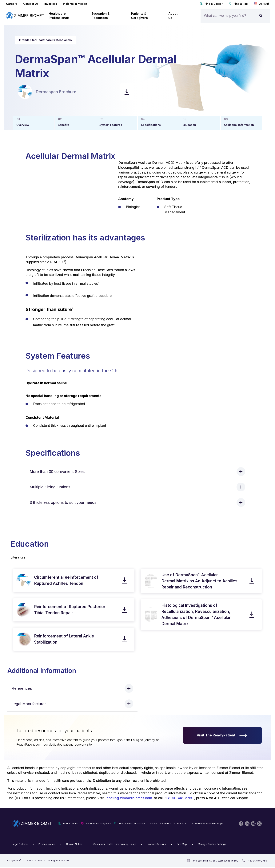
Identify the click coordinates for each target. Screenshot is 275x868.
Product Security (156, 844)
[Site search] (261, 16)
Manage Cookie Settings (212, 844)
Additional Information (239, 125)
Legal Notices (20, 844)
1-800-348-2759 (179, 798)
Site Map (182, 844)
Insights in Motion (75, 4)
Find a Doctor (211, 4)
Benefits (64, 125)
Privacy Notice (47, 844)
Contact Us (31, 4)
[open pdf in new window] (25, 92)
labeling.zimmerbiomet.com (129, 798)
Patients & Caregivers (99, 823)
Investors (51, 4)
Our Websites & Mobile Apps (206, 823)
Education (189, 125)
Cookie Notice (74, 844)
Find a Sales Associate (132, 823)
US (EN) (261, 4)
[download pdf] (127, 92)
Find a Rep (238, 4)
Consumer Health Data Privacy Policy (115, 844)
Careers (12, 4)
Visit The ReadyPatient (222, 735)
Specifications (151, 125)
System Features (111, 125)
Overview (23, 125)
